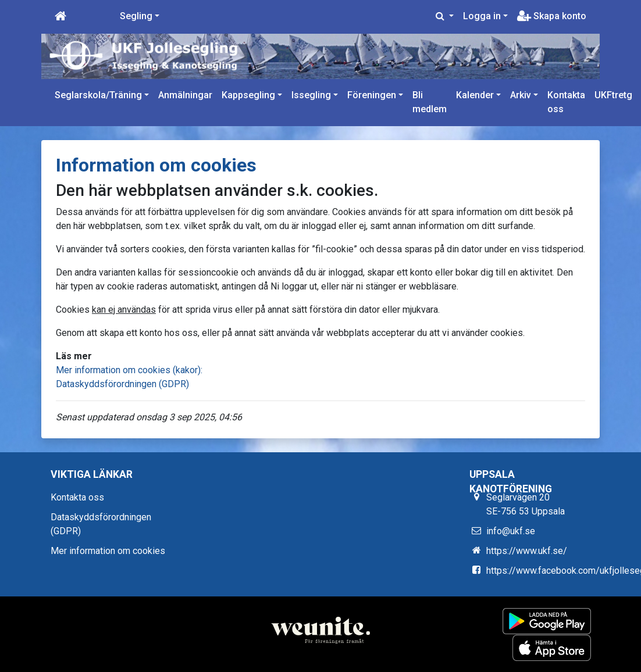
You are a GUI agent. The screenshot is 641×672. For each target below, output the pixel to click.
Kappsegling (248, 95)
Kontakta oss (566, 102)
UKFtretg (613, 95)
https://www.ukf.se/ (527, 551)
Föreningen (372, 95)
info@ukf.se (511, 531)
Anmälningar (185, 95)
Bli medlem (430, 102)
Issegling (311, 95)
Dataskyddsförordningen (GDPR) (122, 384)
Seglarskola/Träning (98, 95)
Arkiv (521, 95)
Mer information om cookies (108, 551)
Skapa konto (552, 16)
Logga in (482, 16)
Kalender (475, 95)
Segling (136, 16)
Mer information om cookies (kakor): (129, 370)
